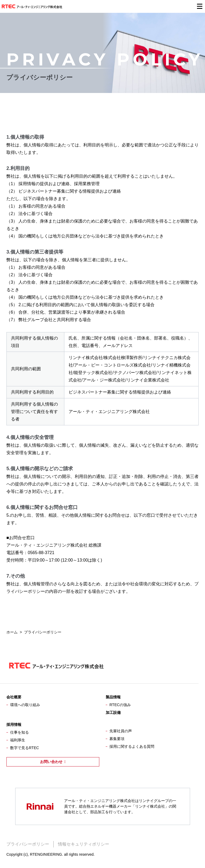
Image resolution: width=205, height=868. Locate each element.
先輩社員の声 (121, 731)
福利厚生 (18, 740)
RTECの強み (120, 705)
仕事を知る (19, 732)
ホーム (12, 632)
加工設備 (113, 713)
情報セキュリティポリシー (84, 844)
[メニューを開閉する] (200, 6)
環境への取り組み (25, 705)
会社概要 (14, 697)
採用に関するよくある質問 (132, 746)
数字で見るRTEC (25, 748)
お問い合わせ (51, 762)
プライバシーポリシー (28, 844)
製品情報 (113, 697)
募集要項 (117, 739)
